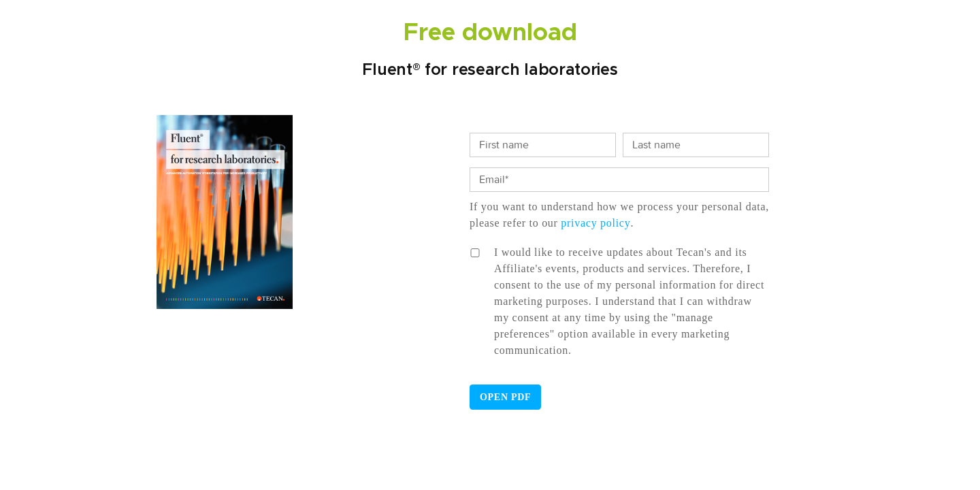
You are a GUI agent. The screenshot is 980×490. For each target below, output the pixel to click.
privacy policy (595, 223)
